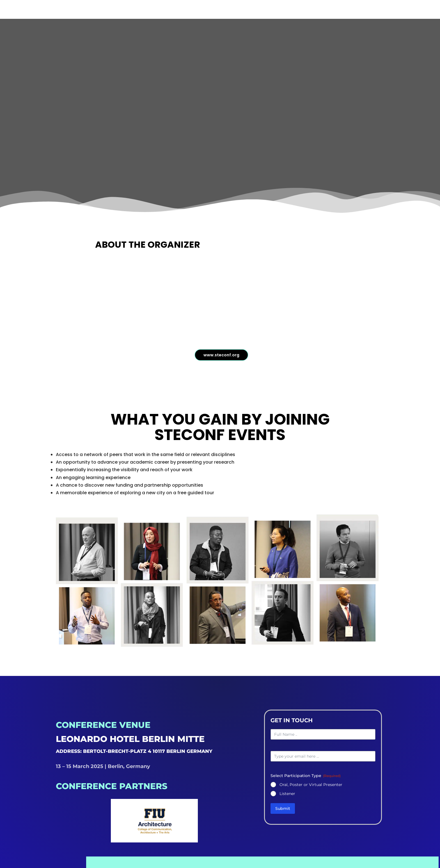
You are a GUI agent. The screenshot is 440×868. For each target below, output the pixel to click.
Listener (287, 796)
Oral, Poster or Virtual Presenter (311, 787)
